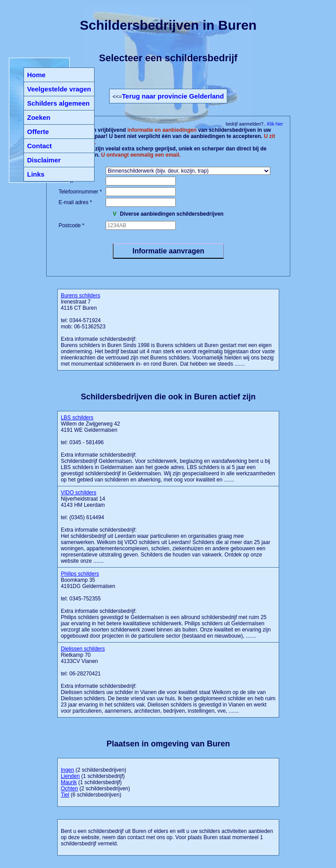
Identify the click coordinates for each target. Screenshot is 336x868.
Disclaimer (44, 160)
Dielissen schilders (83, 649)
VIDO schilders (79, 493)
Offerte (38, 132)
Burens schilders (81, 296)
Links (36, 174)
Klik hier (274, 124)
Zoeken (39, 117)
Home (36, 75)
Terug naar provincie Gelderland (173, 96)
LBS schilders (77, 418)
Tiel (65, 795)
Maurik (69, 782)
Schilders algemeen (58, 103)
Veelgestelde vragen (59, 89)
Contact (40, 146)
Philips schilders (80, 574)
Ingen (67, 770)
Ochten (69, 789)
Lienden (70, 776)
